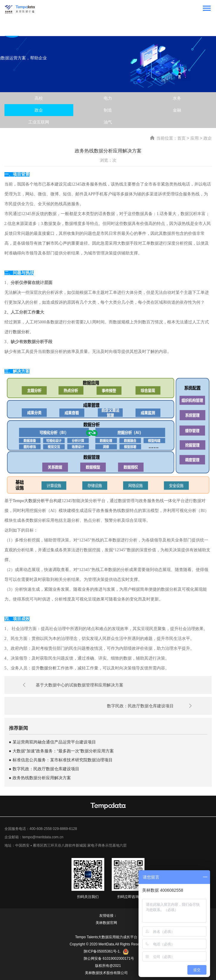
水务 (177, 98)
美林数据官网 (106, 923)
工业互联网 (39, 122)
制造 (108, 110)
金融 (177, 110)
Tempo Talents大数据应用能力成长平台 (106, 937)
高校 (39, 98)
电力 (108, 98)
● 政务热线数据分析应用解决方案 (40, 778)
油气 (108, 122)
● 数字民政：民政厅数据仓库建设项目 (44, 769)
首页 (181, 138)
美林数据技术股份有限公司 (106, 973)
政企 (39, 110)
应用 (195, 138)
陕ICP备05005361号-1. (106, 952)
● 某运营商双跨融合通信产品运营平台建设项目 (52, 742)
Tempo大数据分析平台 (33, 501)
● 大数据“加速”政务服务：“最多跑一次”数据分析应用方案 (62, 751)
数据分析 (21, 332)
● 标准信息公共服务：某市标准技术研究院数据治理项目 (61, 760)
